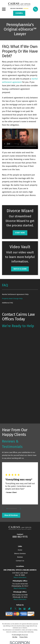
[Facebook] (11, 609)
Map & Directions (20, 577)
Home (20, 550)
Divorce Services (20, 554)
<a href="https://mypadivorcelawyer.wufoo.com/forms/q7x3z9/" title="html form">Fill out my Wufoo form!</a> (20, 375)
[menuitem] (20, 294)
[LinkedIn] (20, 609)
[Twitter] (16, 609)
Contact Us (20, 561)
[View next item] (20, 509)
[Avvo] (29, 609)
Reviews (20, 557)
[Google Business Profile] (24, 609)
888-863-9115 (20, 537)
